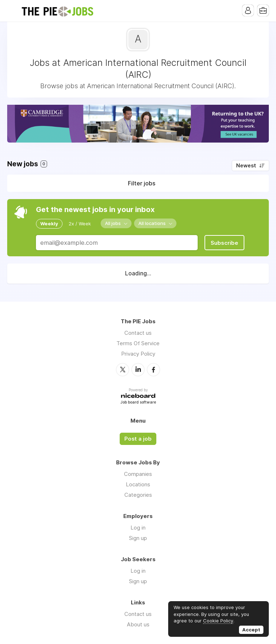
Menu (13, 11)
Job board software (138, 403)
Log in (138, 528)
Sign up (138, 538)
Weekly (49, 224)
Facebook (153, 370)
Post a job (138, 439)
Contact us (138, 333)
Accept (251, 630)
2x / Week (80, 224)
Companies (138, 474)
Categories (138, 495)
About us (138, 624)
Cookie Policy (218, 621)
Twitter (123, 370)
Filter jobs (142, 183)
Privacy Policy (138, 354)
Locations (138, 484)
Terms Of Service (138, 343)
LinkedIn (138, 370)
